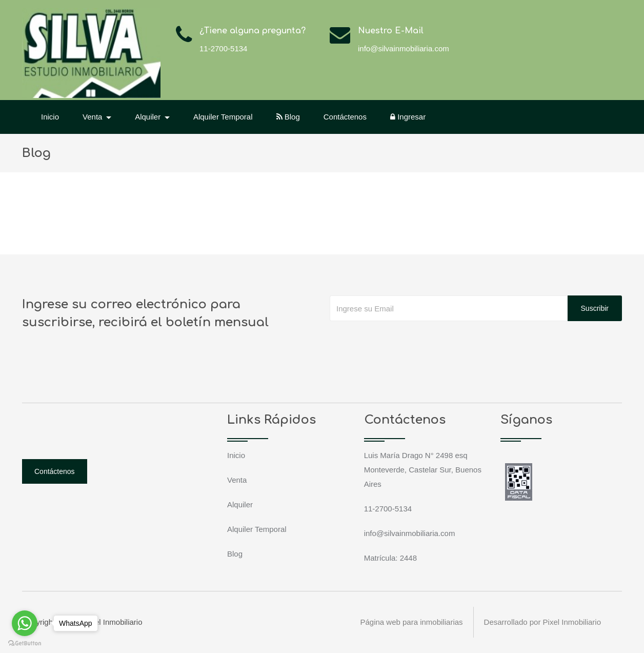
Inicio (50, 117)
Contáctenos (345, 117)
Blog (288, 117)
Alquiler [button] (149, 117)
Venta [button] (94, 117)
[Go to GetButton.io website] (25, 643)
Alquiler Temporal (223, 117)
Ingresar (408, 117)
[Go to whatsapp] (25, 623)
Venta (237, 480)
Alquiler (240, 504)
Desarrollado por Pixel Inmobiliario (542, 622)
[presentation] (408, 342)
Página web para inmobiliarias (411, 622)
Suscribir (595, 308)
